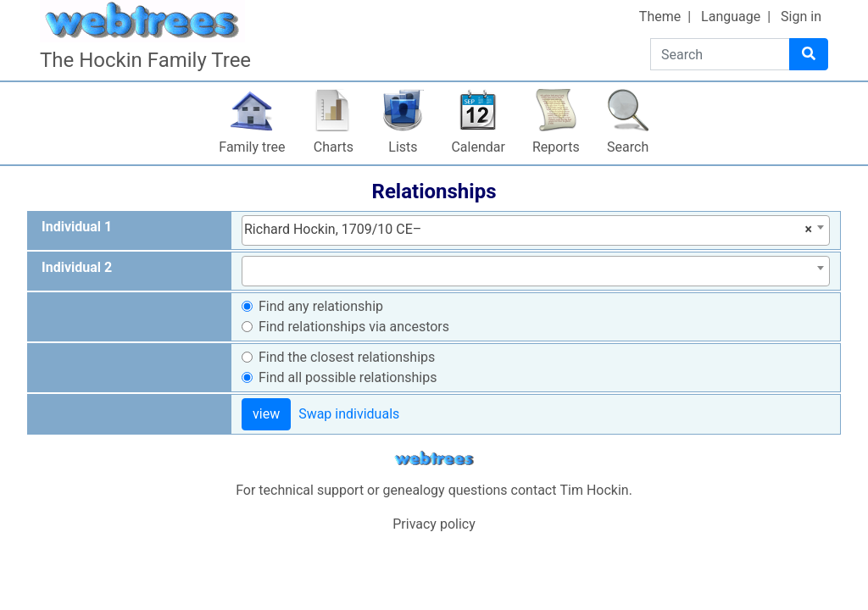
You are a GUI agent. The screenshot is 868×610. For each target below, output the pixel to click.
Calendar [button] (478, 147)
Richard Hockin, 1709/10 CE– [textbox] (528, 230)
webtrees (434, 459)
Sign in (801, 17)
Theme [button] (660, 17)
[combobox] (536, 230)
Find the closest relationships (347, 357)
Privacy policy (434, 524)
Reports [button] (556, 147)
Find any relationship (321, 306)
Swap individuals (349, 414)
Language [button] (731, 17)
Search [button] (628, 147)
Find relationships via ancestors (354, 327)
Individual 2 (77, 267)
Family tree (252, 147)
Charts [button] (334, 147)
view (266, 414)
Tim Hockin (594, 490)
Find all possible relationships (348, 377)
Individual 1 (77, 227)
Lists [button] (403, 147)
